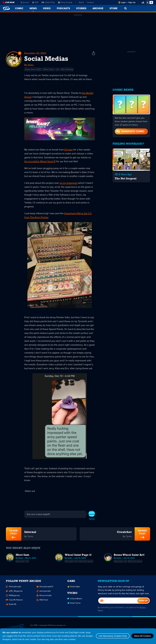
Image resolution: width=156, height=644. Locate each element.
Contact (90, 2)
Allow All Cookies (142, 636)
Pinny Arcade (65, 2)
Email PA (11, 605)
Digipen (68, 150)
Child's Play (48, 2)
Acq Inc (25, 2)
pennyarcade (44, 592)
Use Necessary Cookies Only (113, 636)
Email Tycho (74, 604)
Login (123, 2)
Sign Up (132, 2)
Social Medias (46, 59)
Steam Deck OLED (33, 69)
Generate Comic (130, 131)
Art (58, 69)
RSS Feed (42, 600)
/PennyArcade (13, 587)
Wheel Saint (49, 69)
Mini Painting (67, 69)
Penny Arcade (44, 596)
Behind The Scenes (86, 561)
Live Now (10, 2)
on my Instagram (69, 183)
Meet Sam (22, 555)
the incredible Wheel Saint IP (40, 161)
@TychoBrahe (75, 599)
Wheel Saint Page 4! (78, 555)
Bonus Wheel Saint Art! (129, 555)
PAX (35, 2)
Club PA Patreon (14, 600)
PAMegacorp (13, 596)
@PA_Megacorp (14, 592)
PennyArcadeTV (45, 587)
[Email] (118, 601)
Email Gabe (74, 587)
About (81, 2)
